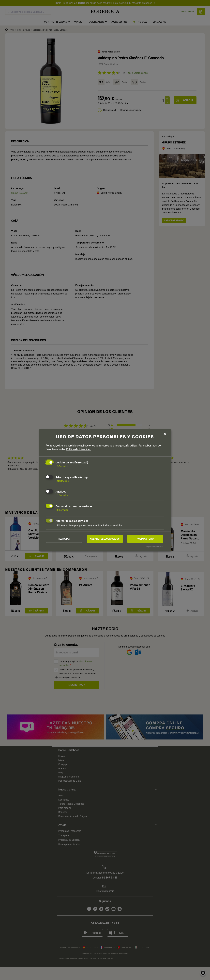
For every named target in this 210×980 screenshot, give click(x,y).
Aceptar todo (145, 539)
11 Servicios (62, 481)
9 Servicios (62, 466)
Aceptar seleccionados (105, 539)
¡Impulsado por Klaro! (154, 547)
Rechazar (64, 539)
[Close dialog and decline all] (165, 434)
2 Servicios (62, 496)
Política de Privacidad (79, 449)
